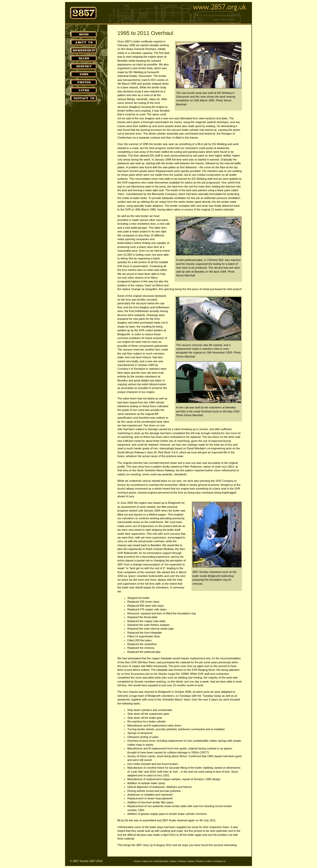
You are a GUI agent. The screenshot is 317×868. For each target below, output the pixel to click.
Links (208, 861)
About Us (147, 861)
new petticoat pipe (190, 260)
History (182, 861)
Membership (161, 861)
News (191, 861)
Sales (173, 861)
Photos (200, 861)
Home (137, 861)
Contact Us (219, 861)
